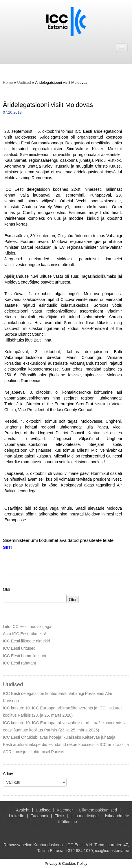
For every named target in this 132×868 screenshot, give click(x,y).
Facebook (39, 816)
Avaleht (23, 810)
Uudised (24, 82)
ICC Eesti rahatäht (19, 663)
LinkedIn (17, 816)
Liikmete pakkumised (98, 810)
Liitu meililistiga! (85, 816)
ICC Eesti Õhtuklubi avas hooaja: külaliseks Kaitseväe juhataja (59, 737)
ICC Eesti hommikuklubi (24, 656)
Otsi (7, 589)
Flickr (59, 816)
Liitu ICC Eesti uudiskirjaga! (28, 627)
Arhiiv (8, 773)
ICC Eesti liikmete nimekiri (26, 641)
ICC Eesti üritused (19, 648)
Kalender (65, 810)
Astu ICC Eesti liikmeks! (24, 634)
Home (8, 82)
